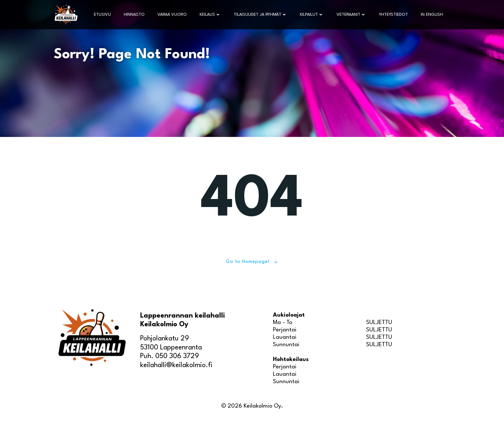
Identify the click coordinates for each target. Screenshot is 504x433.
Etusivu (103, 14)
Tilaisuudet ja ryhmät (261, 14)
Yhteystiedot (394, 14)
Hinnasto (135, 14)
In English (432, 14)
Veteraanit (352, 14)
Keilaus (211, 14)
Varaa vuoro (173, 14)
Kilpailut (312, 14)
